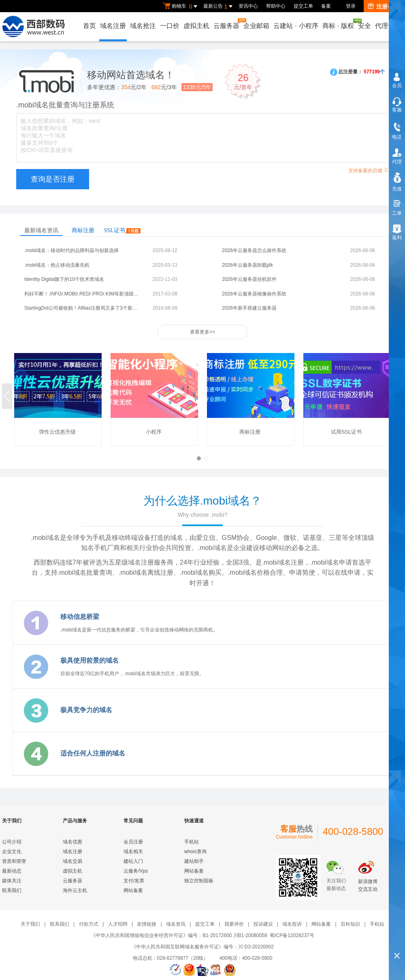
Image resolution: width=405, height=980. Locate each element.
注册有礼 (383, 6)
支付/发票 (134, 881)
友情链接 (147, 924)
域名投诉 (292, 924)
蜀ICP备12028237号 (292, 935)
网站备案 (133, 890)
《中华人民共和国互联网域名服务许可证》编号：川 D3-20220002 (202, 947)
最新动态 (12, 871)
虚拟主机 (196, 26)
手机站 (192, 842)
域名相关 (133, 852)
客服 (397, 110)
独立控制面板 (199, 881)
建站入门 (133, 861)
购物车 (181, 6)
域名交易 (72, 861)
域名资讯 (176, 924)
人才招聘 (118, 924)
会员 (397, 86)
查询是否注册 (53, 179)
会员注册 (133, 842)
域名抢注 (143, 26)
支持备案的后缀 (369, 170)
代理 (397, 162)
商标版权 (339, 24)
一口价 (170, 26)
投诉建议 (263, 924)
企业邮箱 (256, 26)
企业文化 (12, 852)
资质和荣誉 (14, 861)
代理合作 (388, 26)
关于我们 (30, 924)
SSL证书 (122, 230)
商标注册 (83, 230)
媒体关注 (12, 881)
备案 (326, 6)
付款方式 (89, 924)
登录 (351, 6)
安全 (364, 26)
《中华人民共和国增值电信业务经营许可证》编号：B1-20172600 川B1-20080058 (179, 935)
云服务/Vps (136, 871)
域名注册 (113, 26)
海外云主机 (75, 890)
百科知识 (350, 924)
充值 (397, 189)
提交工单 (303, 6)
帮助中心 (276, 6)
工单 (397, 213)
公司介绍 (12, 842)
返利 (397, 238)
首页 (90, 26)
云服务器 (227, 24)
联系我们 (12, 890)
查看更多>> (202, 332)
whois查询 (195, 852)
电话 (397, 137)
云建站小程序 (296, 26)
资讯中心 (248, 6)
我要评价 (234, 924)
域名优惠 (72, 842)
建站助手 (194, 861)
